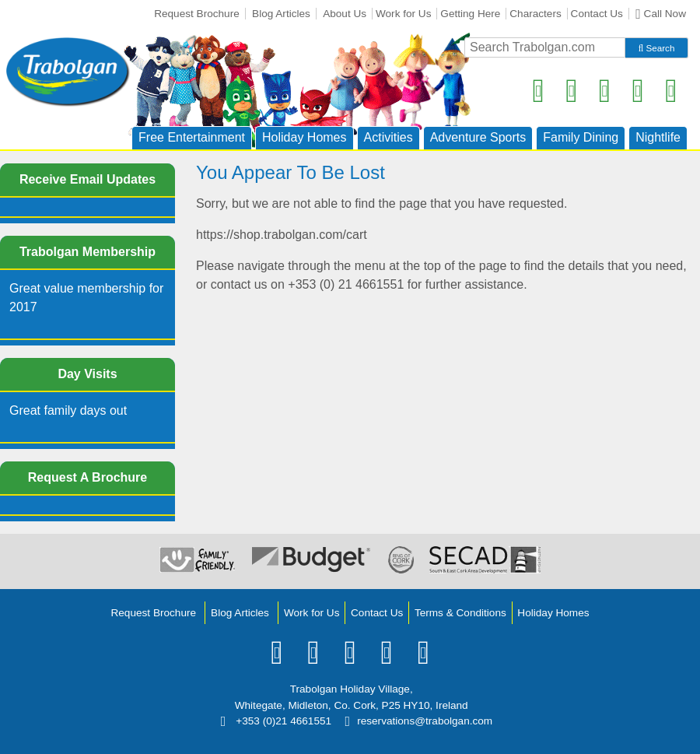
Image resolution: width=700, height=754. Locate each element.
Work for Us (404, 14)
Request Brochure (197, 14)
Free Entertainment (192, 137)
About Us (345, 14)
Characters (535, 14)
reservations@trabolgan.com (418, 721)
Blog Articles (281, 14)
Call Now (661, 14)
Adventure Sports (478, 137)
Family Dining (581, 137)
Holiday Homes (304, 137)
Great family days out (68, 410)
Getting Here (470, 14)
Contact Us (597, 14)
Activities (388, 137)
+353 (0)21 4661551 (276, 721)
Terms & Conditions (460, 613)
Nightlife (658, 137)
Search (657, 48)
